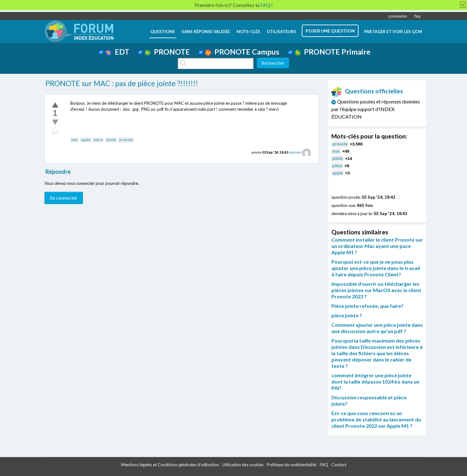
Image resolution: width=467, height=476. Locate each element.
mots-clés (248, 32)
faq (417, 16)
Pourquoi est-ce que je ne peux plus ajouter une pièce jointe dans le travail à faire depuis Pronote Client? (376, 268)
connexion (398, 16)
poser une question (330, 31)
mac (75, 140)
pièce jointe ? (347, 315)
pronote (126, 140)
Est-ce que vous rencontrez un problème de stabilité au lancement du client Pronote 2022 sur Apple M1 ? (376, 419)
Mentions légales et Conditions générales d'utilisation (170, 465)
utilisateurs (281, 32)
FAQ (324, 465)
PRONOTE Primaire (333, 52)
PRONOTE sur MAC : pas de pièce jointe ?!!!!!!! (122, 83)
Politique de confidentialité (292, 465)
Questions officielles (367, 91)
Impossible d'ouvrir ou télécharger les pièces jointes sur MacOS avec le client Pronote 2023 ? (376, 290)
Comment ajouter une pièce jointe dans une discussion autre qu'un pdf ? (377, 328)
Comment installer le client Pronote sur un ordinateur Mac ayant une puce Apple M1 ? (377, 246)
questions (163, 32)
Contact (339, 465)
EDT (117, 52)
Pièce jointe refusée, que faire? (368, 306)
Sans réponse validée (206, 32)
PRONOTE (167, 52)
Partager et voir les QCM (393, 32)
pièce (98, 140)
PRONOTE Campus (242, 52)
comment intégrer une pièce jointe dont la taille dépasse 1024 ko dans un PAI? (375, 382)
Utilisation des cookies (243, 465)
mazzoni (295, 152)
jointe (111, 140)
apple (86, 140)
